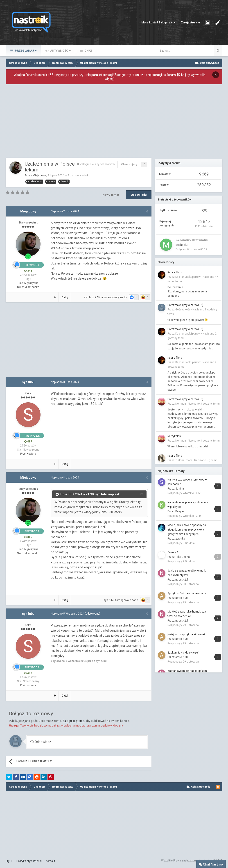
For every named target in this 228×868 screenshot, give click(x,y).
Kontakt (50, 861)
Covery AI (173, 552)
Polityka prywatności (29, 861)
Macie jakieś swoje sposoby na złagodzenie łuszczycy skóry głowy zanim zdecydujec (187, 530)
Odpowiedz (139, 195)
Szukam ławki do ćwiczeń (183, 653)
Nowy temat (111, 195)
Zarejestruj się (190, 23)
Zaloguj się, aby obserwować (98, 164)
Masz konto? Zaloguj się (158, 22)
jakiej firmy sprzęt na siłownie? (186, 634)
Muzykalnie (175, 436)
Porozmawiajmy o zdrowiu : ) (185, 305)
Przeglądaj (25, 51)
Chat (88, 51)
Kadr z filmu (175, 272)
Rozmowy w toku (79, 175)
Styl (9, 861)
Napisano (65, 211)
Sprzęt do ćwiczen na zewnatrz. (187, 593)
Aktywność (60, 51)
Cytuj (64, 297)
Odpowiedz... (42, 742)
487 (28, 442)
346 (28, 271)
